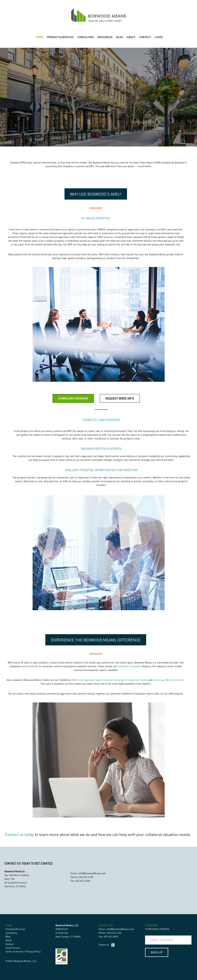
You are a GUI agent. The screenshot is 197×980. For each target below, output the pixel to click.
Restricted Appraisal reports (87, 680)
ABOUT (131, 37)
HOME (40, 37)
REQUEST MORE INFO (120, 398)
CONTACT (145, 37)
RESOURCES (105, 37)
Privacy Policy (33, 952)
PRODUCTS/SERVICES (60, 37)
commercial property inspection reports (126, 680)
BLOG (120, 37)
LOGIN (159, 37)
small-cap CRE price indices (168, 680)
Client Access (13, 948)
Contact (10, 944)
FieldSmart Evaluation (130, 666)
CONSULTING (86, 37)
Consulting (11, 933)
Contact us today (19, 834)
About (9, 940)
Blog (8, 937)
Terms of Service (15, 952)
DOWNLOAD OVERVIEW (73, 398)
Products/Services (15, 929)
